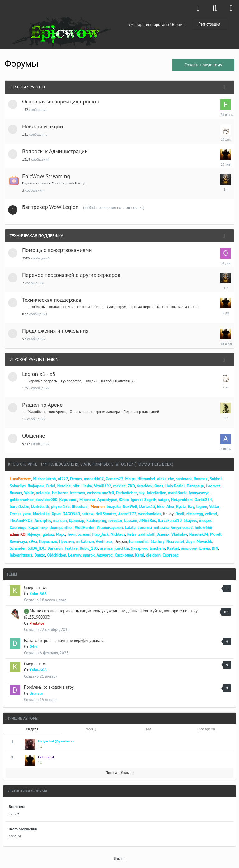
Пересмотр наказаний (141, 412)
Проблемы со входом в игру (49, 687)
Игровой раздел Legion (34, 360)
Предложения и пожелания (55, 331)
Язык (120, 859)
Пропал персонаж (144, 307)
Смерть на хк (35, 588)
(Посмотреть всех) (154, 464)
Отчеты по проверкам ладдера (95, 412)
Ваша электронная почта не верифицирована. (65, 640)
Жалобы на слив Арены (47, 412)
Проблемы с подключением (51, 307)
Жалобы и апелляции (118, 381)
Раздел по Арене (42, 405)
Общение (33, 436)
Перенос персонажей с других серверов (71, 275)
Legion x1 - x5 (39, 374)
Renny (168, 514)
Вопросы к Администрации (55, 151)
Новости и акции (43, 126)
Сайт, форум (117, 307)
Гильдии (91, 381)
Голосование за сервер (181, 307)
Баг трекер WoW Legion (50, 207)
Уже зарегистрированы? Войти (157, 24)
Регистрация (209, 24)
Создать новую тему (203, 65)
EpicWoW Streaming (46, 176)
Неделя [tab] (33, 729)
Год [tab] (149, 729)
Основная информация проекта (61, 101)
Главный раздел (27, 87)
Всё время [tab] (206, 729)
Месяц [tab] (90, 729)
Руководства (71, 381)
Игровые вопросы (43, 381)
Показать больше (119, 773)
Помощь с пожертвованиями (57, 250)
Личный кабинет (90, 307)
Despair (121, 541)
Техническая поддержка (37, 236)
